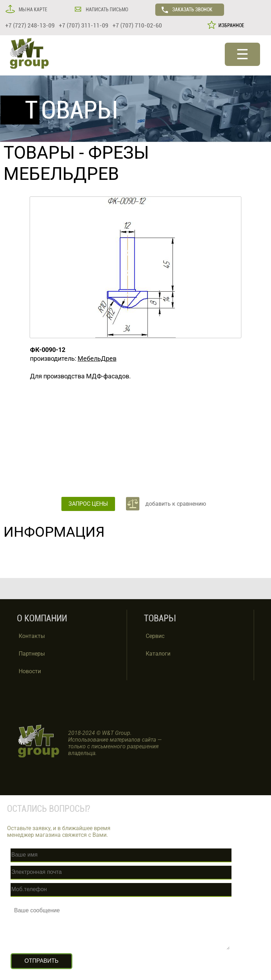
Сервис (155, 636)
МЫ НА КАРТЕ (32, 10)
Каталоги (158, 654)
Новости (30, 671)
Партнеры (32, 654)
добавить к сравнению (176, 504)
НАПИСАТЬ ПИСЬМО (106, 10)
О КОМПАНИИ (42, 618)
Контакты (32, 636)
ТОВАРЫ (39, 153)
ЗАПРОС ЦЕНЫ (88, 504)
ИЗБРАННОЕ (230, 25)
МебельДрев (97, 358)
